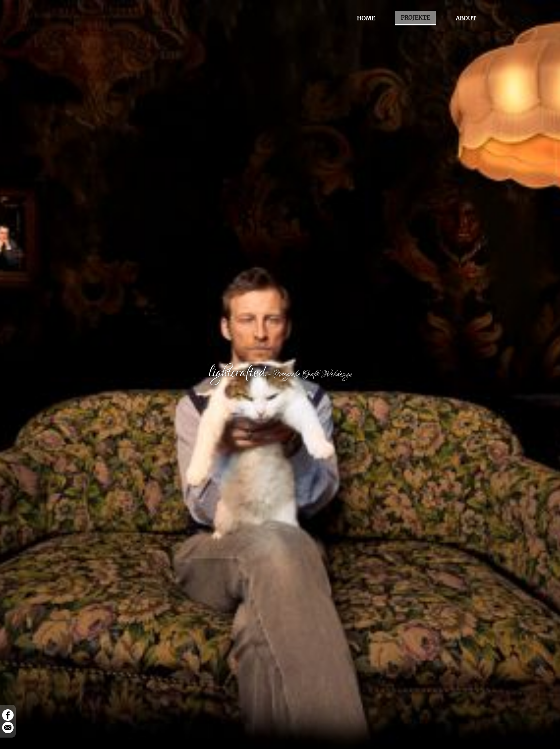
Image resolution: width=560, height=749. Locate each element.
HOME (366, 18)
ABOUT (466, 18)
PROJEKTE (415, 18)
